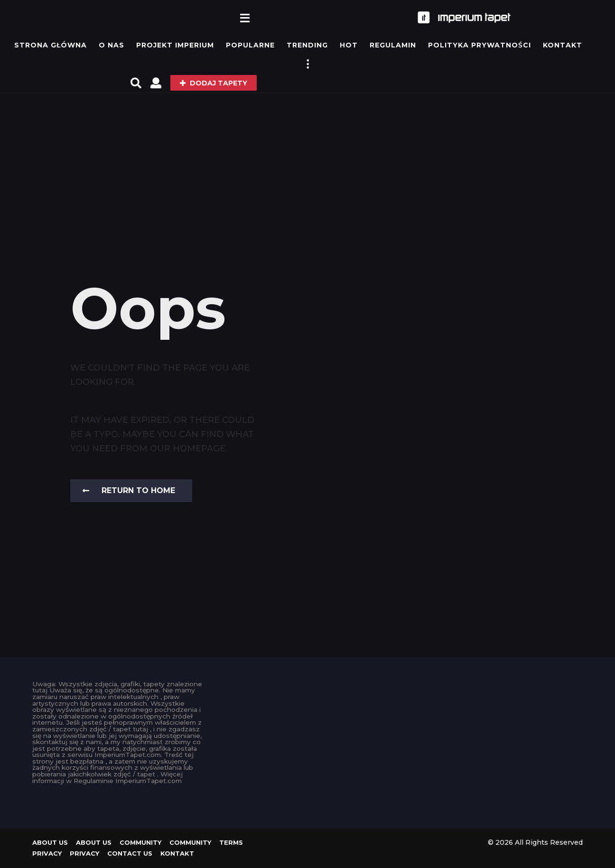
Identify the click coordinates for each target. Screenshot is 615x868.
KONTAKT (563, 45)
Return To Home (129, 490)
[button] (245, 18)
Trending (307, 45)
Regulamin (393, 45)
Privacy (47, 853)
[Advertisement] (307, 164)
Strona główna (51, 45)
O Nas (112, 45)
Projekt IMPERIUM (175, 45)
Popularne (250, 45)
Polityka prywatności (480, 45)
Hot (349, 45)
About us (50, 842)
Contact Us (130, 853)
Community (140, 842)
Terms (231, 842)
